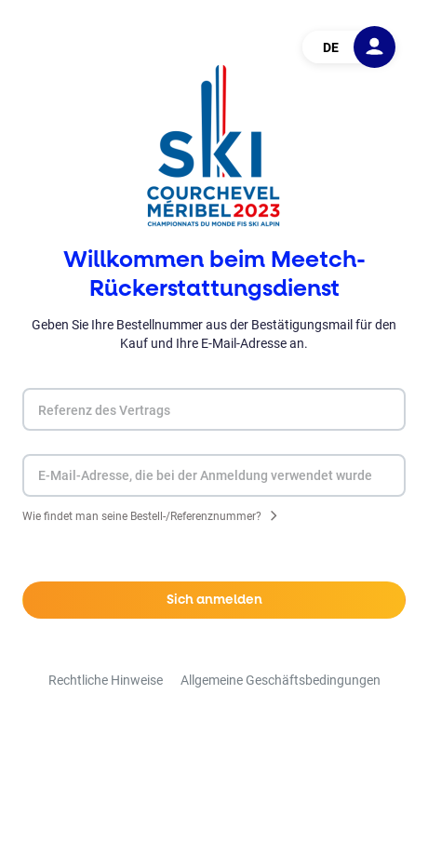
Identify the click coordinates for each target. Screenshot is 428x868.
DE (331, 47)
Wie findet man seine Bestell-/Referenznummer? (142, 518)
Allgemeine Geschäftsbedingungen (281, 680)
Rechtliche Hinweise (106, 680)
